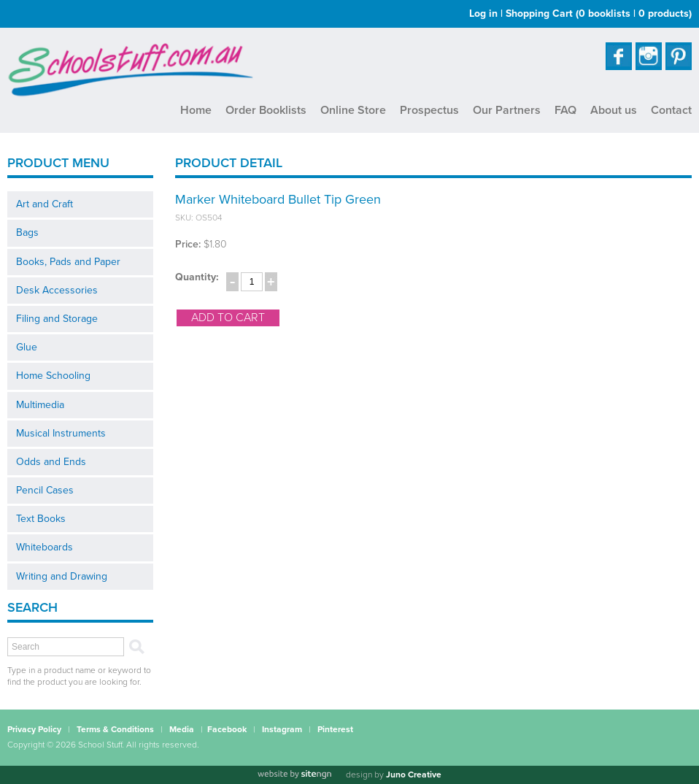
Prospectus (429, 110)
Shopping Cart (599, 14)
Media (182, 729)
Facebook (227, 729)
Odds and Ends (51, 462)
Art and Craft (45, 204)
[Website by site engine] (294, 775)
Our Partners (507, 110)
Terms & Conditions (115, 729)
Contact (671, 110)
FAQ (565, 110)
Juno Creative (414, 775)
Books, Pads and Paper (68, 262)
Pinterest (335, 729)
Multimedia (40, 405)
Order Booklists (266, 110)
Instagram (282, 729)
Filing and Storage (57, 319)
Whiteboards (45, 547)
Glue (27, 347)
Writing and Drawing (62, 576)
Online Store (353, 110)
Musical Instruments (61, 433)
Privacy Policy (34, 729)
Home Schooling (53, 376)
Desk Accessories (57, 290)
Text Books (41, 519)
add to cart (228, 318)
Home (196, 110)
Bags (27, 232)
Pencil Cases (45, 490)
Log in (483, 14)
